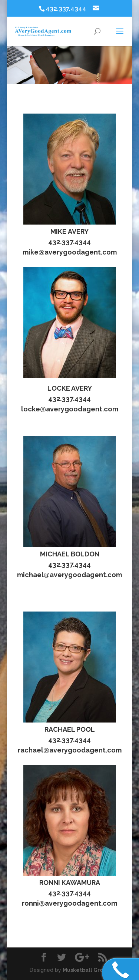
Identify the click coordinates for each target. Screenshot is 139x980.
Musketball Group (86, 970)
